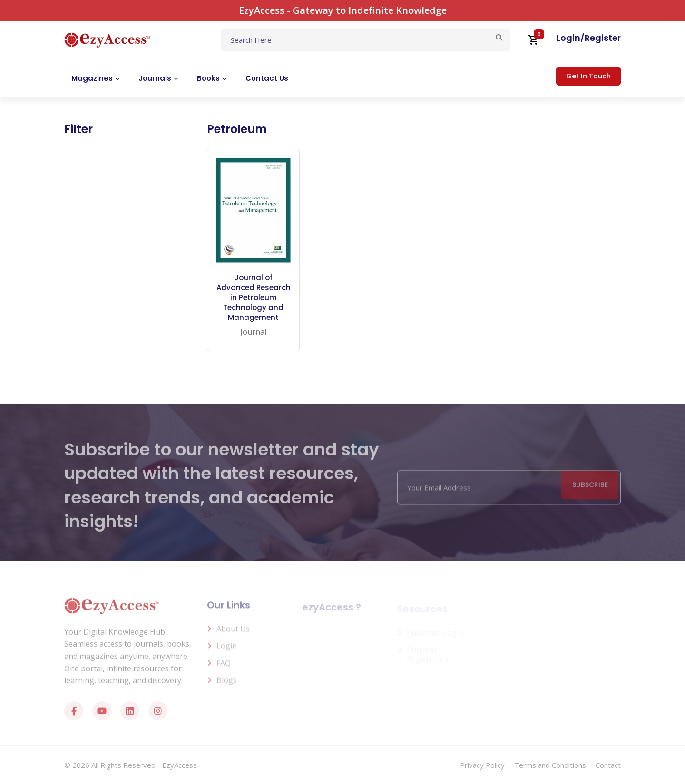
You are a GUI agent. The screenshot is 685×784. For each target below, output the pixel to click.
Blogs (227, 684)
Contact (608, 765)
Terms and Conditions (550, 765)
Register (603, 38)
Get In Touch (588, 76)
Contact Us (267, 78)
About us (233, 633)
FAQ (224, 667)
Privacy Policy (482, 765)
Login (568, 38)
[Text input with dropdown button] (366, 40)
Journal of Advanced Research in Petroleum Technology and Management (254, 297)
